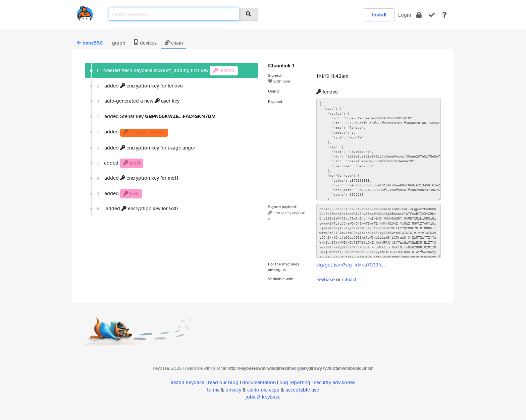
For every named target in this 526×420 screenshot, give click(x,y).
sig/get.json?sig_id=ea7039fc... (351, 265)
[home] (85, 12)
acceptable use (302, 390)
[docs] (444, 15)
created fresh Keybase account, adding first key (167, 71)
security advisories (335, 382)
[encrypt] (419, 15)
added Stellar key (156, 116)
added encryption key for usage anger (146, 148)
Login (405, 15)
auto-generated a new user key (138, 101)
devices (145, 43)
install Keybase (188, 382)
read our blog (223, 382)
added (132, 132)
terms (213, 390)
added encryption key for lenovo (140, 86)
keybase (326, 279)
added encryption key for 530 (137, 208)
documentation (259, 382)
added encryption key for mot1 (137, 178)
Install (379, 15)
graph (118, 43)
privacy (233, 390)
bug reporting (295, 382)
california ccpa (263, 390)
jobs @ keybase (263, 397)
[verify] (432, 15)
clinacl (349, 279)
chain (174, 43)
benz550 (90, 43)
